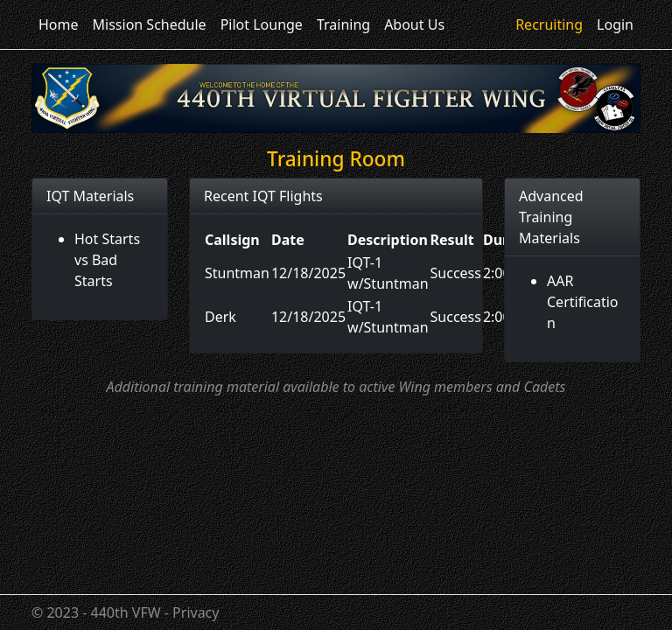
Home (59, 24)
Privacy (196, 612)
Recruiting (549, 24)
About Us (414, 24)
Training (343, 24)
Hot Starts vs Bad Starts (107, 260)
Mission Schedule (150, 24)
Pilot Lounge (262, 24)
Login (615, 24)
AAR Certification (583, 302)
